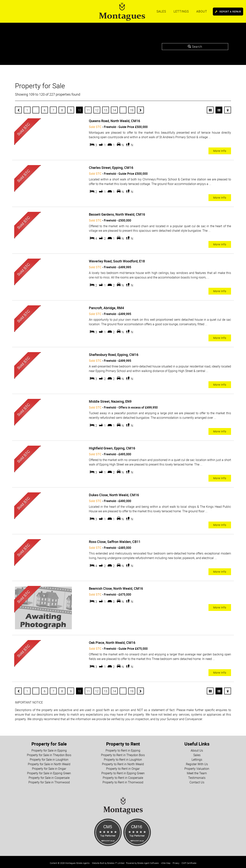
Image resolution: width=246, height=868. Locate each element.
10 (79, 110)
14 (114, 110)
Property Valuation (197, 767)
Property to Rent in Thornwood (123, 780)
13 (106, 110)
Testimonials (197, 776)
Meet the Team (197, 771)
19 (132, 110)
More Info (220, 151)
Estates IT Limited (116, 861)
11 (88, 110)
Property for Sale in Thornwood (49, 780)
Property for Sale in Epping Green (49, 771)
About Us (197, 748)
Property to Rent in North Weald (123, 762)
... (36, 110)
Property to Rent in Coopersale (123, 776)
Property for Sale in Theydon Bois (49, 753)
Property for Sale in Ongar (49, 767)
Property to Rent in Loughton (123, 757)
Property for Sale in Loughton (49, 757)
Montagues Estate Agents (77, 861)
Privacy (176, 861)
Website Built (98, 861)
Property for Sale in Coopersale (49, 776)
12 (97, 110)
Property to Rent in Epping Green (123, 771)
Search (195, 47)
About (202, 11)
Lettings (181, 11)
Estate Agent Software (148, 861)
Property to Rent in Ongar (123, 767)
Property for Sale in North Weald (49, 762)
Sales (161, 11)
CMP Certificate (189, 861)
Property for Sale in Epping (49, 748)
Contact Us (197, 780)
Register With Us (197, 762)
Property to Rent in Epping (123, 748)
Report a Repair (228, 12)
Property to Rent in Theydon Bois (123, 753)
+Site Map (166, 861)
